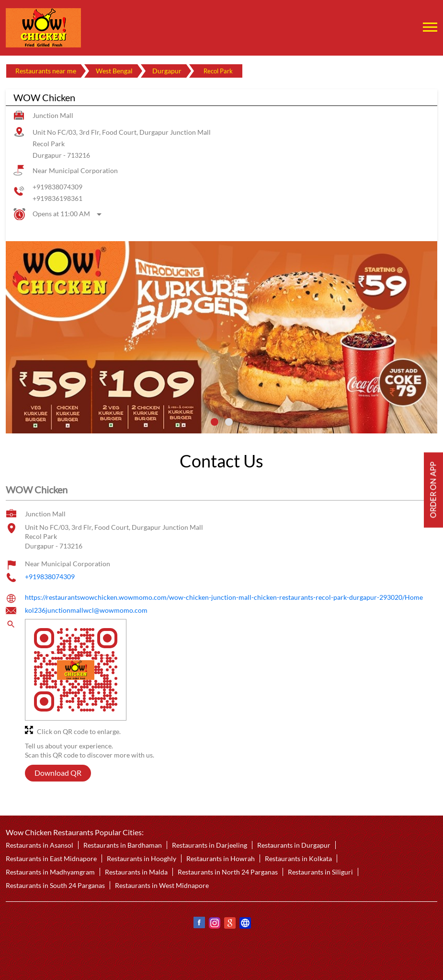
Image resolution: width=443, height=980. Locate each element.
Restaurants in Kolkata (298, 858)
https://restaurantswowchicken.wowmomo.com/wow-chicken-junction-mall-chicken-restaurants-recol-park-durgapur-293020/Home (224, 597)
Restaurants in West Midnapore (162, 885)
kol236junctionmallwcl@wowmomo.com (86, 611)
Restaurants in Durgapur (294, 845)
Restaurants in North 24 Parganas (228, 872)
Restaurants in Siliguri (320, 872)
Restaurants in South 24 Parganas (55, 885)
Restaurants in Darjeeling (210, 845)
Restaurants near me (46, 71)
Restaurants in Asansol (40, 845)
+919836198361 (57, 198)
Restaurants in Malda (136, 872)
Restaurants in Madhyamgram (50, 872)
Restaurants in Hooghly (142, 858)
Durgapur (167, 71)
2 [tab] (229, 422)
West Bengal (114, 71)
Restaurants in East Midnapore (51, 858)
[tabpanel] (221, 338)
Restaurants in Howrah (221, 858)
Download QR (58, 773)
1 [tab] (215, 422)
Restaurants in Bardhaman (123, 845)
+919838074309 (57, 187)
